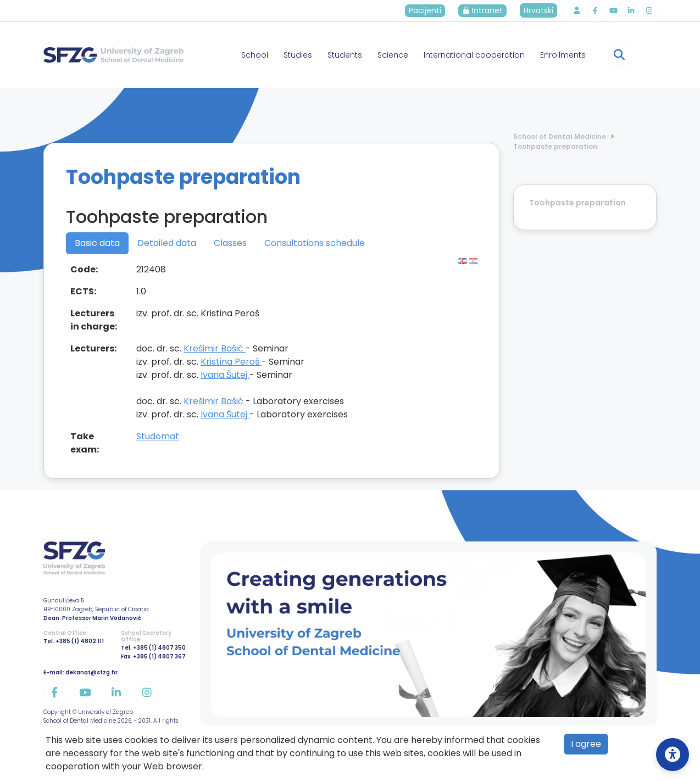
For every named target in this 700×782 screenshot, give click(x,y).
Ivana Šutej (225, 375)
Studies (298, 55)
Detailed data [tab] (167, 243)
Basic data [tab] (97, 243)
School (255, 55)
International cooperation (474, 55)
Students (345, 55)
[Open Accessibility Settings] (673, 755)
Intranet (485, 10)
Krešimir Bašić (215, 348)
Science (393, 55)
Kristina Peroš (231, 362)
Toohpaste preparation (555, 146)
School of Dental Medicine (560, 136)
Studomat (158, 436)
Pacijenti (428, 10)
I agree (586, 744)
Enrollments (563, 55)
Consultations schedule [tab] (315, 243)
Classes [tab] (230, 243)
